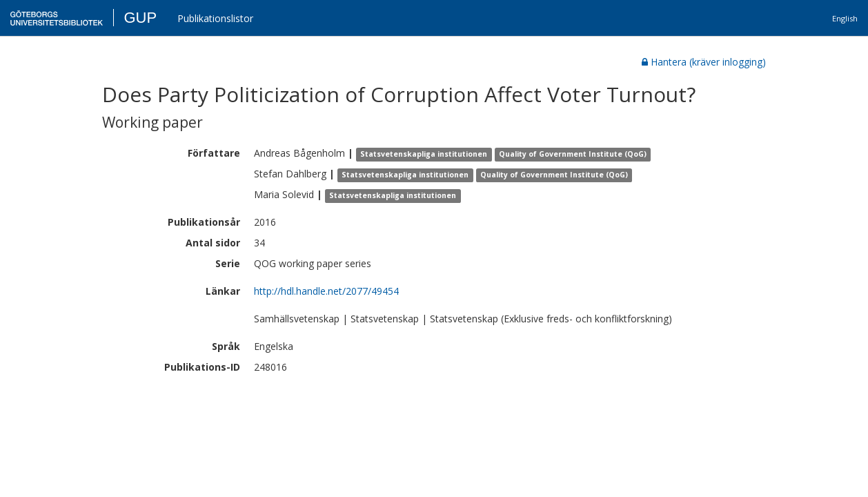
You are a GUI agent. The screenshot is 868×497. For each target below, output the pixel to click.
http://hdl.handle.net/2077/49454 (326, 291)
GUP (140, 18)
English (845, 18)
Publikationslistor (215, 18)
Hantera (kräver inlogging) (704, 62)
